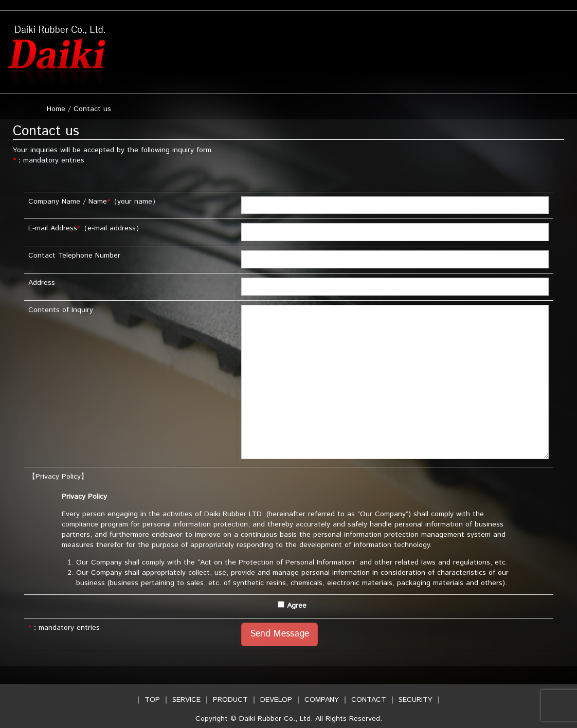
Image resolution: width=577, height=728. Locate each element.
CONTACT (369, 700)
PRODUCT (230, 700)
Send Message (280, 634)
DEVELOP (276, 700)
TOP (152, 700)
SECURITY (416, 700)
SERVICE (186, 700)
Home (56, 109)
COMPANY (322, 700)
